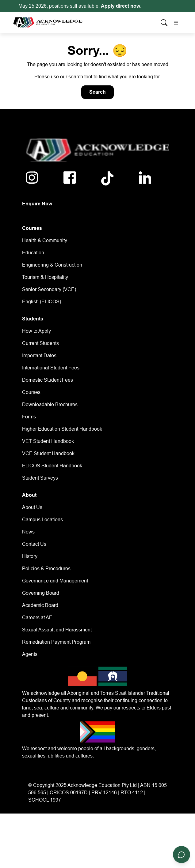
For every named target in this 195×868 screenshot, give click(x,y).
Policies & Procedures (46, 569)
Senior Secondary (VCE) (49, 289)
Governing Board (41, 593)
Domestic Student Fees (48, 380)
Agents (30, 654)
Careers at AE (37, 617)
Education (33, 253)
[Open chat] (182, 855)
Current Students (40, 343)
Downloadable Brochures (50, 404)
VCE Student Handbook (48, 453)
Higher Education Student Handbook (62, 429)
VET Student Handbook (48, 441)
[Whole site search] (164, 22)
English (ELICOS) (42, 302)
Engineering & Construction (52, 265)
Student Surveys (40, 478)
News (28, 532)
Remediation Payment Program (56, 642)
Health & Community (45, 240)
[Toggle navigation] (176, 23)
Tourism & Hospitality (45, 277)
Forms (29, 417)
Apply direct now (120, 6)
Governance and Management (55, 581)
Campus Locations (42, 520)
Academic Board (40, 605)
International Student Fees (51, 368)
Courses (31, 392)
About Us (32, 507)
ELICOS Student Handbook (52, 466)
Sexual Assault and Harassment (57, 630)
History (30, 556)
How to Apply (36, 331)
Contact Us (34, 544)
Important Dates (39, 355)
